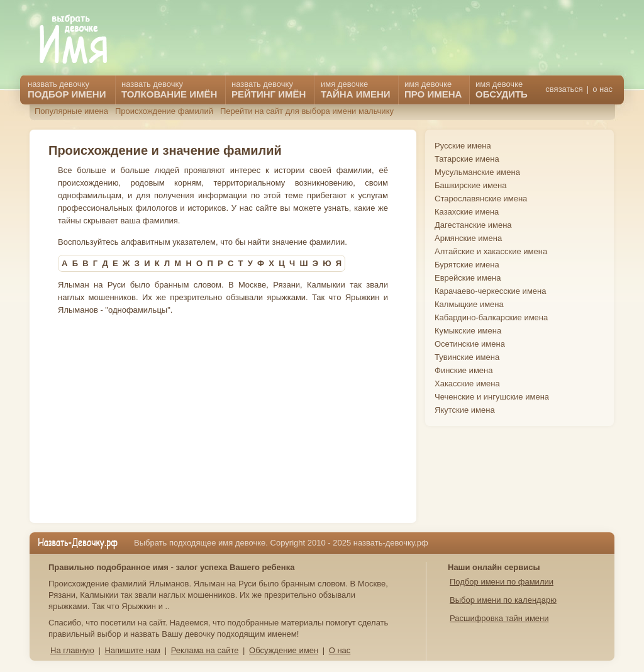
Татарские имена (467, 159)
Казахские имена (467, 212)
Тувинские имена (467, 357)
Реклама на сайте (205, 650)
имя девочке (502, 89)
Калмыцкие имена (469, 304)
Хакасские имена (467, 384)
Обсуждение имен (284, 650)
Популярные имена (71, 111)
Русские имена (463, 146)
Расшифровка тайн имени (499, 618)
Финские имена (464, 370)
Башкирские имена (471, 185)
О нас (340, 650)
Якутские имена (465, 410)
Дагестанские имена (473, 225)
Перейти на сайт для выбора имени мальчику (307, 111)
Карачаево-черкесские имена (490, 291)
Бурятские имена (467, 265)
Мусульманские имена (477, 172)
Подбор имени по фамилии (502, 582)
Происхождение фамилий (164, 111)
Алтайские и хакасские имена (491, 251)
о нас (602, 89)
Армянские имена (468, 238)
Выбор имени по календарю (503, 600)
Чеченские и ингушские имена (492, 397)
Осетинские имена (470, 344)
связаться (564, 89)
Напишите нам (132, 650)
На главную (72, 650)
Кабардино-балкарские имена (491, 317)
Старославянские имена (481, 199)
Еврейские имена (468, 278)
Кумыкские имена (468, 331)
